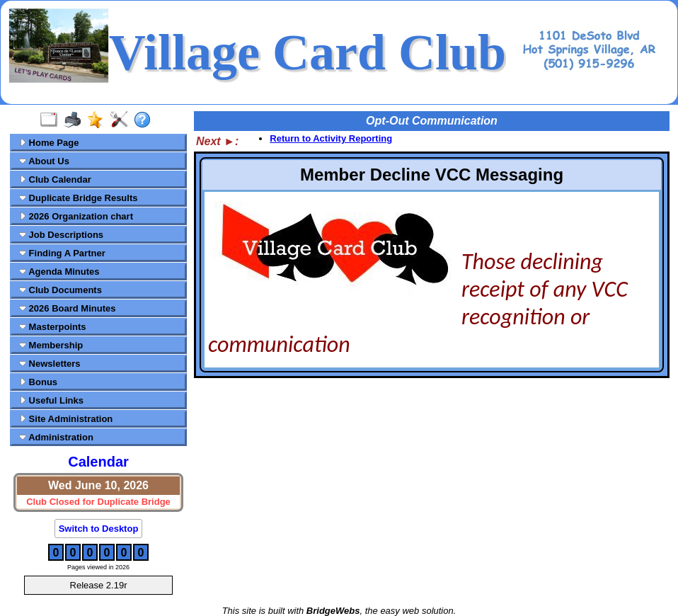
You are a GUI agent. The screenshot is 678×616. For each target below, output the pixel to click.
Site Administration (66, 419)
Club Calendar (55, 179)
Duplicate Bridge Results (78, 198)
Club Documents (61, 290)
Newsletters (50, 364)
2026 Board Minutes (67, 308)
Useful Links (51, 400)
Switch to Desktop (99, 529)
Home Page (49, 143)
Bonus (38, 382)
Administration (56, 437)
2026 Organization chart (76, 216)
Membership (51, 345)
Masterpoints (53, 327)
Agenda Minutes (59, 272)
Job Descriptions (61, 235)
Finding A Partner (62, 253)
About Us (44, 161)
